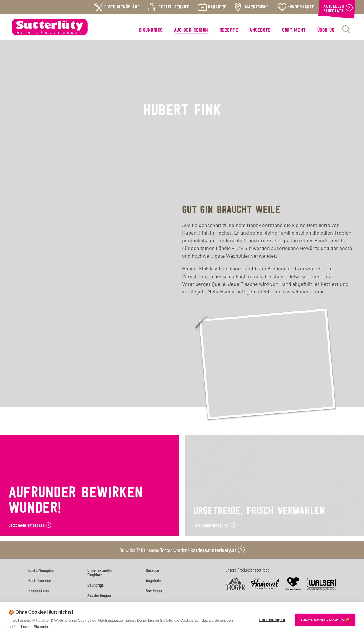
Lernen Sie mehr (35, 627)
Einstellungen (272, 620)
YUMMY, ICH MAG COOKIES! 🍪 (325, 620)
